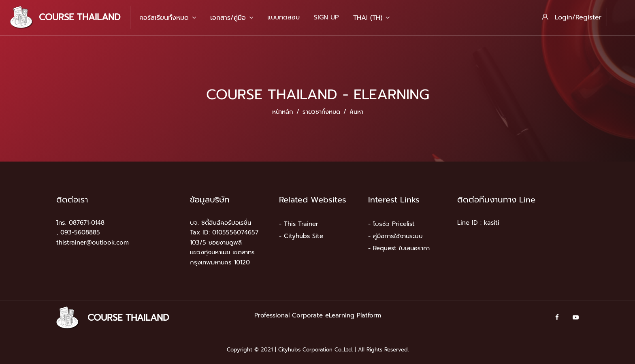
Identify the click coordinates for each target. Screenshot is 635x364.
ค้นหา (356, 112)
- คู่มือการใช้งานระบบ (395, 236)
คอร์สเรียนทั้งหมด (168, 18)
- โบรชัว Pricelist (391, 224)
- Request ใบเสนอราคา (399, 248)
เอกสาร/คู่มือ (232, 18)
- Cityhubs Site (301, 236)
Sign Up (326, 17)
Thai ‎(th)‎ (371, 18)
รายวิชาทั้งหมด (321, 112)
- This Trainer (299, 224)
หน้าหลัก (283, 112)
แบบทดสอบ (283, 17)
